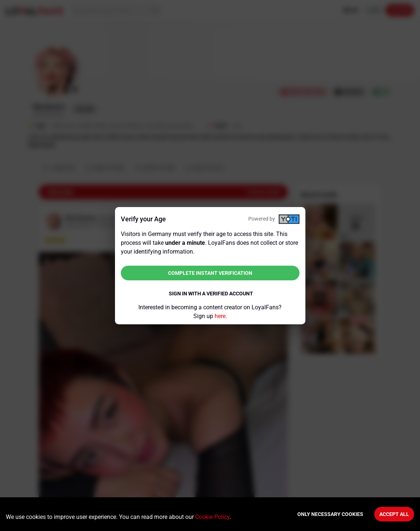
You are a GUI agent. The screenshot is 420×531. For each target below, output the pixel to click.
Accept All (394, 514)
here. (221, 316)
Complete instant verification (210, 273)
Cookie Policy (212, 517)
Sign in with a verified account (211, 294)
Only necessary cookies (330, 514)
